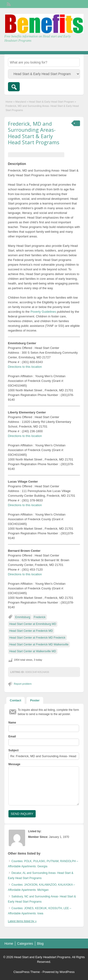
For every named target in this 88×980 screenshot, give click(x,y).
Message (14, 764)
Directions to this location (25, 367)
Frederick (40, 617)
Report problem (23, 684)
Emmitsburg (23, 617)
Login (78, 4)
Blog (40, 944)
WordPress (67, 972)
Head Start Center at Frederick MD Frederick (37, 638)
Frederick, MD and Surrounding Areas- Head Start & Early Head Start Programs (34, 133)
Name (12, 723)
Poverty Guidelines (43, 312)
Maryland (21, 102)
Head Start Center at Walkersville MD (33, 651)
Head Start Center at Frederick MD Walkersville (39, 644)
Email (12, 736)
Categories (25, 944)
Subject (13, 750)
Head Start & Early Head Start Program (51, 102)
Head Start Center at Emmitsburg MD (33, 624)
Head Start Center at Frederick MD (31, 631)
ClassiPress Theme (27, 972)
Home (9, 102)
